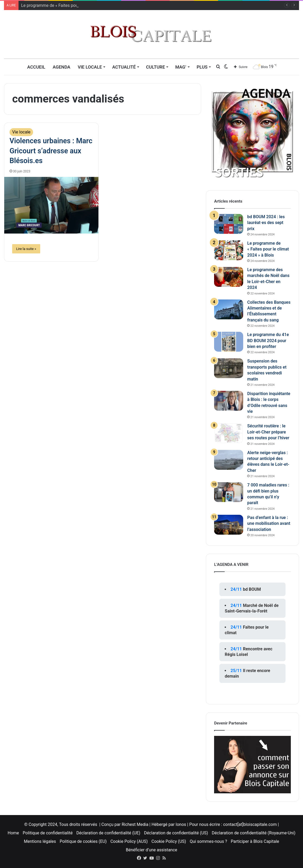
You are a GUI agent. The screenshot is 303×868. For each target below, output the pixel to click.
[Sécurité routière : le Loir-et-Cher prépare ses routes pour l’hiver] (229, 433)
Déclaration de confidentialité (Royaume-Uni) (254, 833)
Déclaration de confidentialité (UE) (108, 833)
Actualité (124, 67)
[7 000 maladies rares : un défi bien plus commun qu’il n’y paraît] (229, 492)
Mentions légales (40, 841)
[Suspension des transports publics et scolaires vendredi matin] (229, 368)
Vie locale (90, 67)
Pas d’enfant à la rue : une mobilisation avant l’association (269, 524)
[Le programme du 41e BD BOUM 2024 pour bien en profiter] (229, 342)
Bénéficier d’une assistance (151, 850)
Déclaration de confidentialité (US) (176, 833)
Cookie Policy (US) (169, 841)
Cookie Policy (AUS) (129, 841)
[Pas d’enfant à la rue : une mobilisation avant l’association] (229, 525)
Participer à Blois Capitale (255, 841)
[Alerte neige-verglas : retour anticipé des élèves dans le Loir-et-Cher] (229, 460)
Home (13, 833)
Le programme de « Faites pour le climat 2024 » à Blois (268, 249)
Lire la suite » (26, 249)
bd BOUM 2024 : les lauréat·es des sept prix (266, 223)
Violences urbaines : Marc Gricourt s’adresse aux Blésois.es (51, 151)
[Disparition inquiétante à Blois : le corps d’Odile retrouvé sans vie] (229, 401)
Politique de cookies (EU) (83, 841)
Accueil (36, 67)
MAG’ (181, 67)
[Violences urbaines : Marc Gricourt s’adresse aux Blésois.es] (51, 205)
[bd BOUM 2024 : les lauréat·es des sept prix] (229, 224)
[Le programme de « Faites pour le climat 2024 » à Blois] (229, 250)
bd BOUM (252, 589)
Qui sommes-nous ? (208, 841)
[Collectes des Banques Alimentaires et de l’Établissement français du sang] (229, 309)
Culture (156, 67)
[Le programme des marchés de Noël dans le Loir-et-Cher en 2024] (229, 277)
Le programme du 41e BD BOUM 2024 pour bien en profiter (268, 341)
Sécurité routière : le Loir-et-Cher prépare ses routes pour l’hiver (268, 432)
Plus (202, 67)
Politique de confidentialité (48, 833)
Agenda (62, 67)
